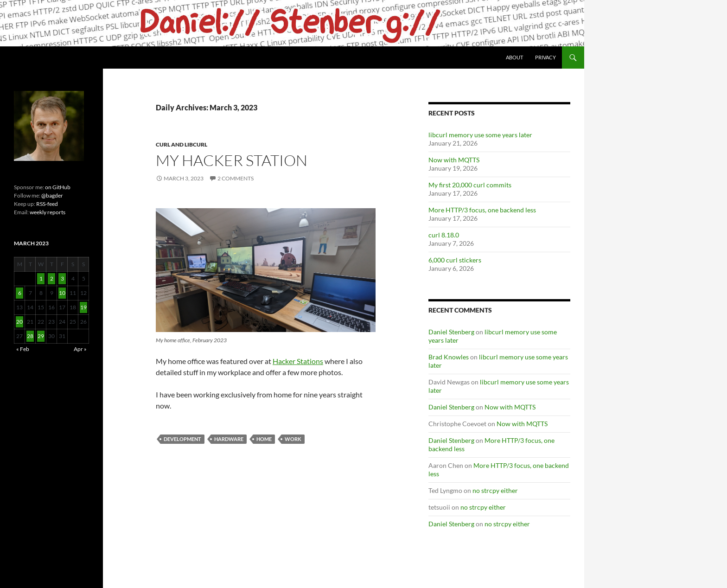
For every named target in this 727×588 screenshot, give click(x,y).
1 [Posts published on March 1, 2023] (41, 278)
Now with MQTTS (454, 160)
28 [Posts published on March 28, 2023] (30, 336)
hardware (229, 439)
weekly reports (48, 212)
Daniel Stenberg (451, 332)
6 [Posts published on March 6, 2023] (20, 293)
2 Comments (236, 178)
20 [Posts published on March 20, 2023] (19, 322)
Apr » (80, 349)
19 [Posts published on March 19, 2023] (83, 307)
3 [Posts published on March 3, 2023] (62, 278)
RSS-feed (47, 204)
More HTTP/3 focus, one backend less (482, 210)
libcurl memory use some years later (480, 135)
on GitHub (57, 187)
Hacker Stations (298, 361)
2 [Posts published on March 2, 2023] (52, 278)
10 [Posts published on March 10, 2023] (62, 293)
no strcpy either (495, 490)
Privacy (545, 57)
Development (182, 439)
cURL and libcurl (182, 144)
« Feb (23, 349)
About (514, 57)
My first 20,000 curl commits (470, 185)
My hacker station (232, 160)
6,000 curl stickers (455, 260)
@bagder (52, 195)
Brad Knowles (449, 357)
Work (293, 439)
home (264, 439)
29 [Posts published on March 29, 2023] (41, 336)
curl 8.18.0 (444, 235)
